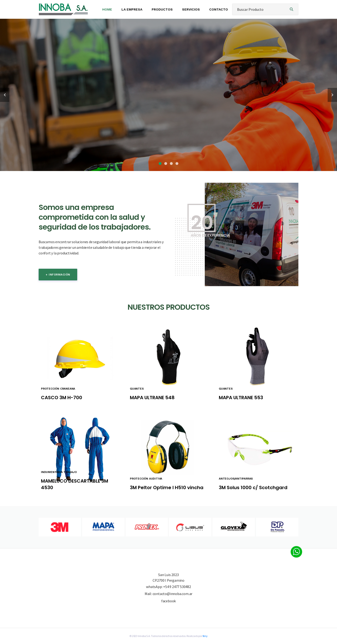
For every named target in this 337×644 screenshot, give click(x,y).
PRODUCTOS (162, 9)
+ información (58, 275)
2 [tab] (166, 164)
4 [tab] (177, 164)
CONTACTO (219, 9)
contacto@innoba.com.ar (173, 594)
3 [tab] (171, 164)
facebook (168, 601)
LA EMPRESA (132, 9)
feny (205, 636)
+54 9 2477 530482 (177, 587)
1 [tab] (160, 164)
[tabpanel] (168, 95)
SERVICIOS (191, 9)
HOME (107, 9)
